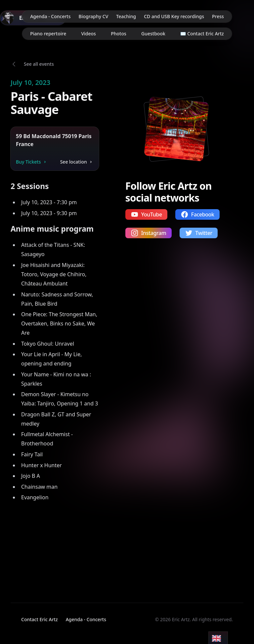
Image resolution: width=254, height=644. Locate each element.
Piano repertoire (48, 34)
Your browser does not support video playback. (46, 546)
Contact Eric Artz (40, 619)
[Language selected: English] (218, 638)
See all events (39, 64)
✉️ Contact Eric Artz (202, 34)
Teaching (126, 16)
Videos (88, 34)
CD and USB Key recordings (174, 16)
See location (77, 162)
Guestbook (153, 34)
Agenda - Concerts (50, 16)
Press (218, 16)
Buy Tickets (32, 162)
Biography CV (94, 16)
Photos (119, 34)
